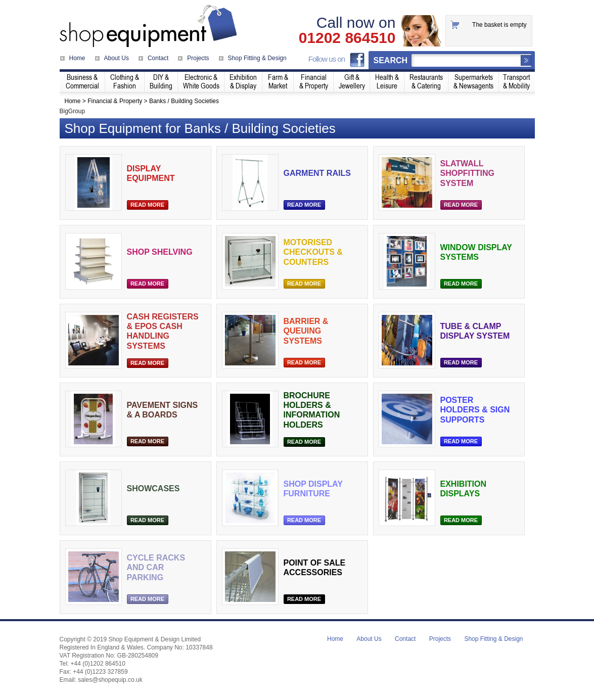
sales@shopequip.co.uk (110, 680)
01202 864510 (347, 38)
